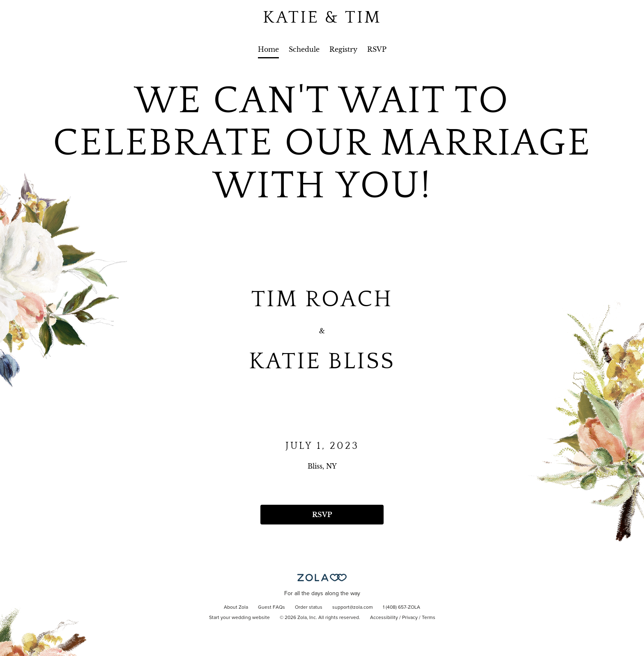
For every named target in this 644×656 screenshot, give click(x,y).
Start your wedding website (239, 618)
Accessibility (384, 618)
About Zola (236, 607)
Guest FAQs (271, 607)
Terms (429, 618)
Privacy (410, 618)
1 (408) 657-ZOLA (401, 607)
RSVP (377, 49)
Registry (343, 49)
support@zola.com (353, 607)
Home (268, 49)
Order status (309, 607)
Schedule (304, 49)
